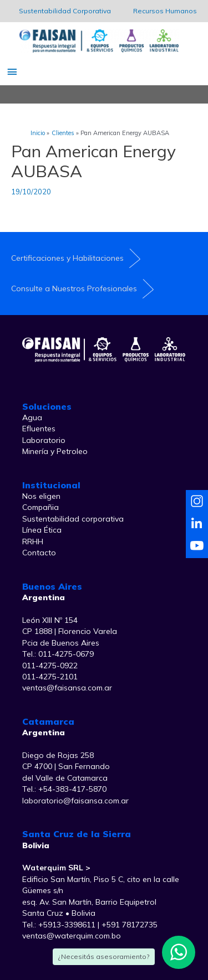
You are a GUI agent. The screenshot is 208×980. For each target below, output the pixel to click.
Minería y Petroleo (55, 451)
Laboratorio (44, 440)
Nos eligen (41, 496)
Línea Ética (42, 530)
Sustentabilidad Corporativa (65, 11)
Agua (32, 417)
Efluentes (39, 429)
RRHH (33, 541)
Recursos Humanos (165, 11)
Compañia (40, 507)
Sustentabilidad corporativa (73, 519)
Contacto (39, 553)
